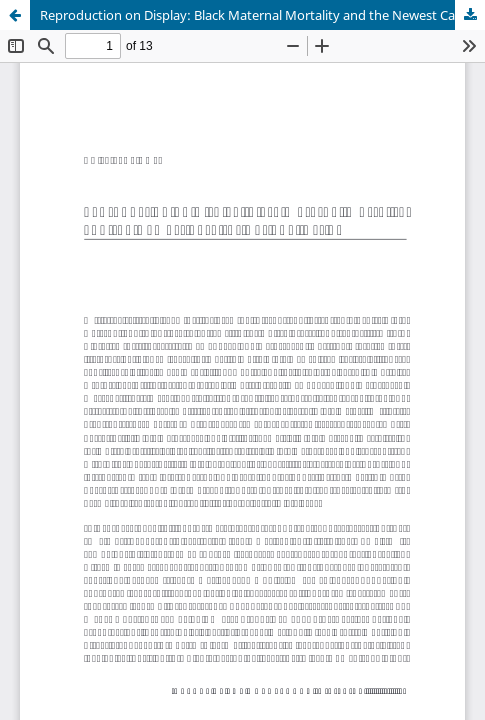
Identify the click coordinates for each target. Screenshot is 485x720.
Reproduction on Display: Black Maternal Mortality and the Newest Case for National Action (262, 15)
